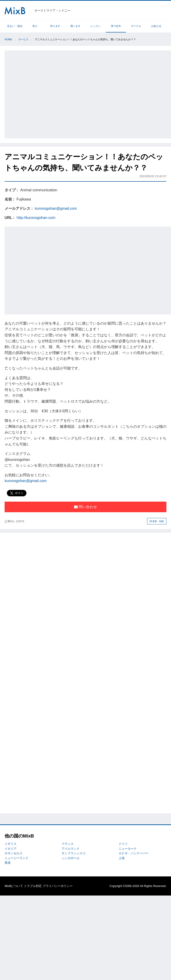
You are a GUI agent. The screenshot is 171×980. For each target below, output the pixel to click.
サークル (136, 26)
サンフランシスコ (74, 853)
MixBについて (14, 886)
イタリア (11, 849)
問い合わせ (85, 507)
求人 (35, 26)
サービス (116, 26)
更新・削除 (157, 521)
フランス (68, 844)
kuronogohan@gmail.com (56, 208)
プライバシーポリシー (58, 886)
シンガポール (71, 858)
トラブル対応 (33, 886)
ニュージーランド (17, 858)
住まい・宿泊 (15, 26)
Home (8, 39)
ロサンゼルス (14, 853)
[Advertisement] (43, 94)
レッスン (96, 26)
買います (75, 26)
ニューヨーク (128, 849)
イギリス (11, 844)
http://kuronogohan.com (36, 218)
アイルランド (71, 849)
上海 (122, 858)
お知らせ (156, 26)
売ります (55, 26)
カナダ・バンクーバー (134, 853)
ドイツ (123, 844)
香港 (8, 863)
